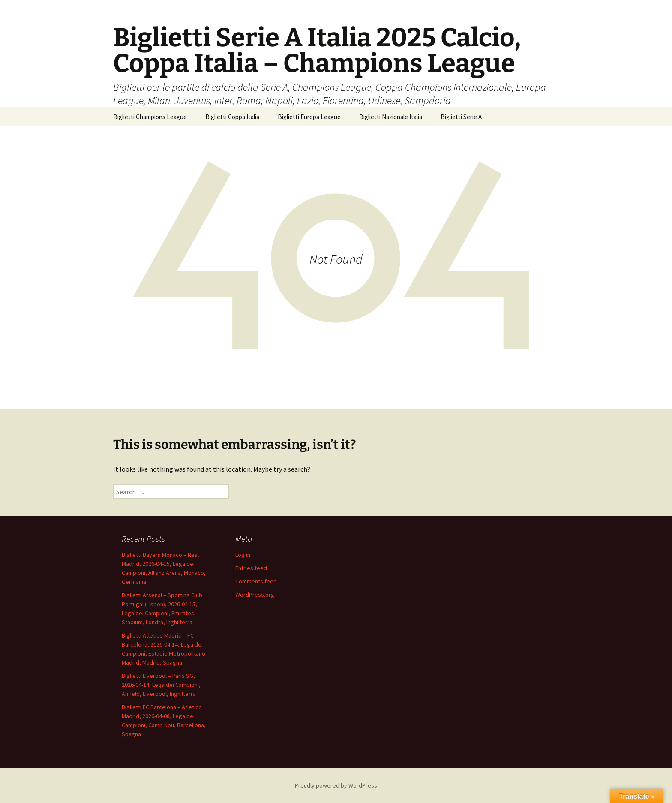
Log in (243, 555)
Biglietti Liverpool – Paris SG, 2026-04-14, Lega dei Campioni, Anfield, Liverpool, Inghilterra (161, 685)
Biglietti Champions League (150, 117)
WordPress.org (255, 595)
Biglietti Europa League (309, 117)
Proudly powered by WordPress (336, 785)
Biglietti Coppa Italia (232, 117)
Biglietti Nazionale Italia (391, 117)
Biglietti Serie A (461, 117)
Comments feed (256, 581)
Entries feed (251, 568)
